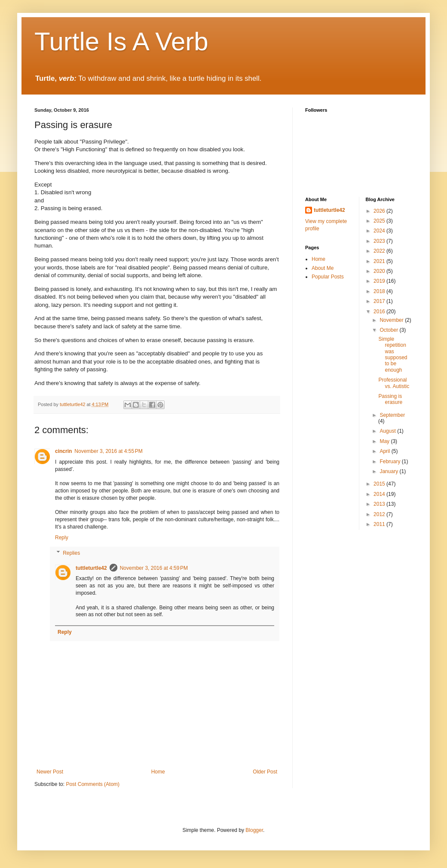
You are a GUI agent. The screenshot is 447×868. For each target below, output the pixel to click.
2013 (380, 504)
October (389, 330)
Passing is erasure (390, 399)
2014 (380, 494)
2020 (380, 271)
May (385, 441)
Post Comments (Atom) (93, 784)
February (390, 462)
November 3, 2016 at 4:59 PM (154, 568)
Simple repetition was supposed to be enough (393, 355)
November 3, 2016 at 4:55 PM (108, 451)
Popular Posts (328, 277)
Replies (71, 553)
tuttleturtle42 (91, 568)
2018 (380, 291)
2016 (380, 312)
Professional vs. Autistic (394, 383)
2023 (380, 241)
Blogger (254, 830)
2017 (380, 301)
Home (158, 772)
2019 (380, 281)
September (392, 415)
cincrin (63, 451)
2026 (380, 211)
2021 (380, 261)
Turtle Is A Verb (121, 41)
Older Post (265, 772)
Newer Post (50, 772)
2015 (380, 484)
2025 (380, 221)
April (385, 451)
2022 (380, 251)
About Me (323, 268)
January (389, 471)
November (392, 320)
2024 (380, 231)
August (388, 431)
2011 (380, 524)
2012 (380, 514)
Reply (62, 538)
